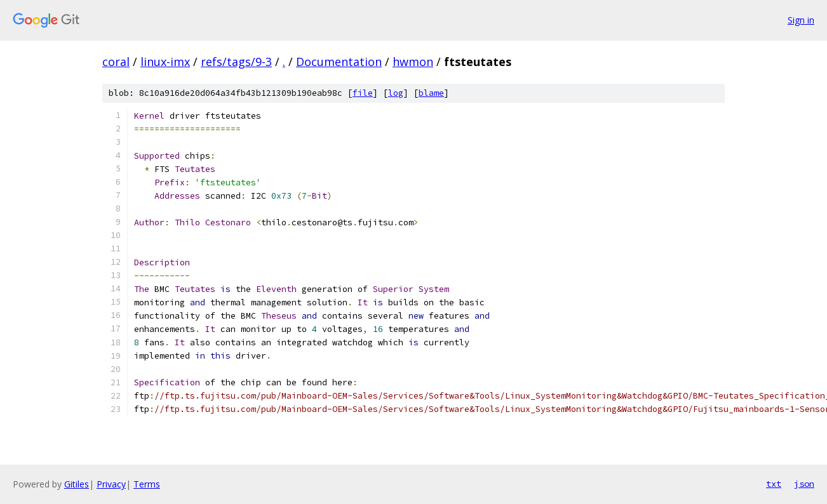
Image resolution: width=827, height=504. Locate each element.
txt (774, 484)
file (363, 93)
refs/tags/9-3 (236, 62)
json (804, 484)
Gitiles (77, 484)
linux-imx (165, 62)
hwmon (413, 62)
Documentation (339, 62)
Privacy (111, 484)
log (396, 93)
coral (116, 62)
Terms (147, 484)
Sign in (801, 20)
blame (431, 93)
